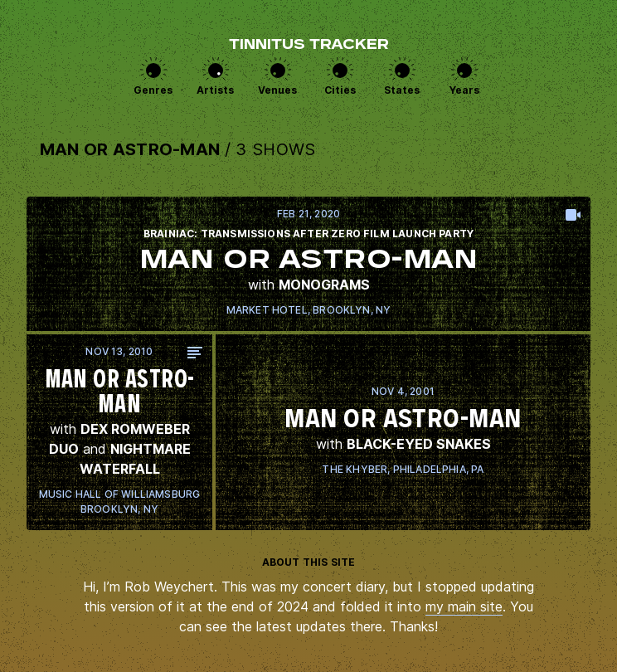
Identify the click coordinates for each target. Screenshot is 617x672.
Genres (153, 90)
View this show (308, 264)
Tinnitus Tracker (309, 46)
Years (464, 90)
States (402, 90)
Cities (340, 90)
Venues (277, 90)
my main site (464, 606)
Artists (215, 90)
